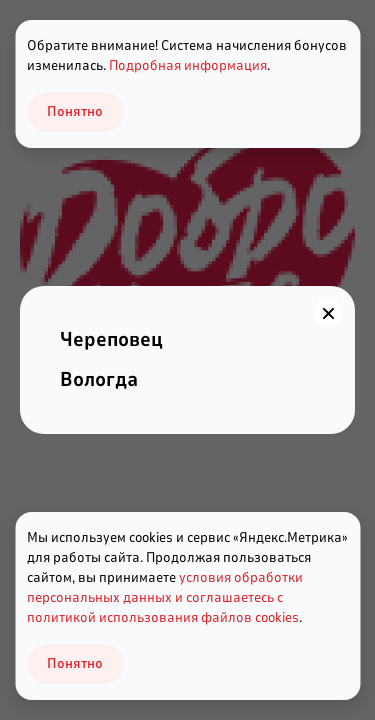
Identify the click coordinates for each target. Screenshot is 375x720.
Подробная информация (188, 65)
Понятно (75, 663)
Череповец (111, 339)
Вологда (99, 379)
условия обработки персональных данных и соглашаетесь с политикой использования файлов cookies (165, 597)
